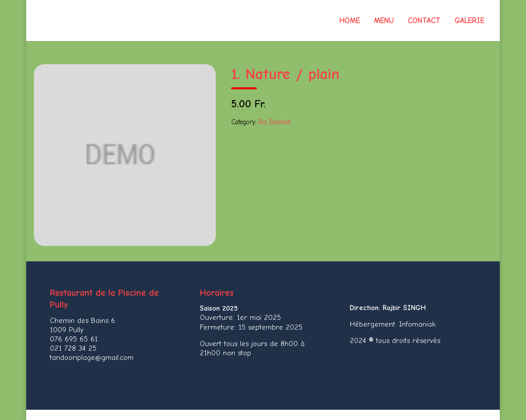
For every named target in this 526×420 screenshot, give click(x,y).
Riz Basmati (275, 122)
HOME (350, 21)
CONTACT (424, 21)
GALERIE (469, 21)
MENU (384, 21)
